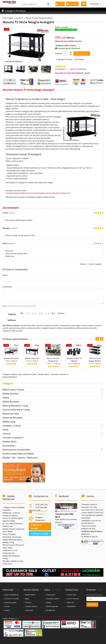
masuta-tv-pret (87, 325)
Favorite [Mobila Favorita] (72, 4)
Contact (28, 602)
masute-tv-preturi (34, 328)
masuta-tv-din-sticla (27, 325)
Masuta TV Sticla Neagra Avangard (39, 18)
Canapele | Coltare (12, 426)
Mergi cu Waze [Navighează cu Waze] (40, 534)
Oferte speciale (52, 606)
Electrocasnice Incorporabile (16, 450)
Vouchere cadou (52, 599)
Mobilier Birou (44, 374)
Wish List (71, 602)
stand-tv (56, 325)
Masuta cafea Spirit (11, 358)
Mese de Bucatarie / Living (15, 406)
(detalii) (87, 73)
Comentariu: (7, 287)
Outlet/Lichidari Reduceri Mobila (18, 454)
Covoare (7, 434)
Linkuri (7, 606)
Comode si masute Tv (60, 374)
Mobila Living (16, 374)
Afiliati (49, 602)
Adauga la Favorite (64, 59)
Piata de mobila (10, 602)
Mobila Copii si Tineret (13, 390)
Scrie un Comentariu (77, 69)
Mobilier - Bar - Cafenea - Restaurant (20, 458)
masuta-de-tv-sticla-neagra (70, 325)
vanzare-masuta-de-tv (17, 328)
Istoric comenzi (73, 599)
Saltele (6, 398)
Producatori (51, 595)
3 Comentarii (60, 69)
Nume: (5, 275)
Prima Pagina (8, 18)
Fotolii (6, 430)
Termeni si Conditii (11, 599)
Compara (79, 59)
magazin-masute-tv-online (52, 328)
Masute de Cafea (30, 374)
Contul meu (72, 595)
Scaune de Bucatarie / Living (16, 410)
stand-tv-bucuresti (89, 328)
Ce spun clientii (31, 606)
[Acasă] (9, 3)
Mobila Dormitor (11, 394)
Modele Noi (51, 610)
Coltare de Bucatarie (12, 418)
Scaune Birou (9, 446)
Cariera (7, 610)
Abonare (92, 605)
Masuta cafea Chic (32, 358)
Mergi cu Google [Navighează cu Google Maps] (36, 527)
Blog (27, 599)
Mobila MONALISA (10, 377)
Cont (60, 4)
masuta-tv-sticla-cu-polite (12, 331)
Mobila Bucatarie (11, 402)
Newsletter (71, 606)
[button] (71, 52)
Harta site (29, 610)
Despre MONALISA (11, 595)
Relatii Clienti (30, 595)
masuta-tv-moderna (44, 325)
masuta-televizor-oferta (72, 328)
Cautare (19, 18)
